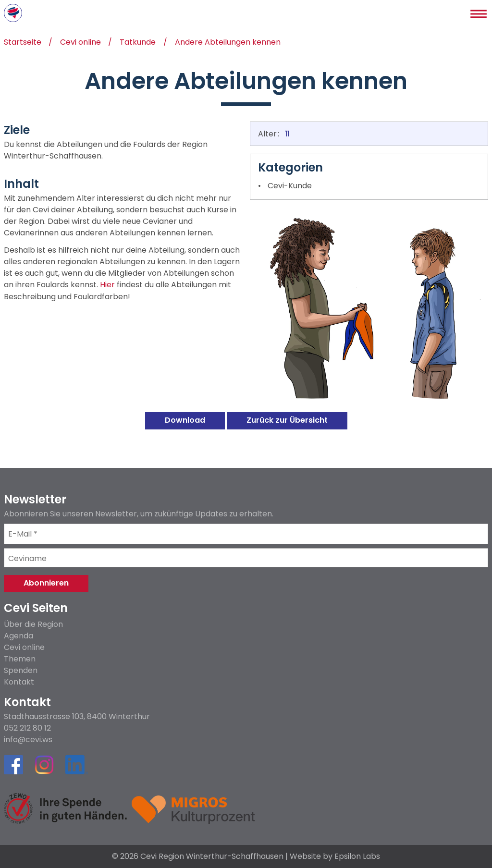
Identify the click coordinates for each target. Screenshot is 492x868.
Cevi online (80, 43)
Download (185, 420)
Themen (20, 659)
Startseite (23, 43)
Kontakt (19, 682)
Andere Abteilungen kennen (228, 43)
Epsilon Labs (357, 856)
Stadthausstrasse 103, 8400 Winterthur (77, 717)
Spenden (21, 670)
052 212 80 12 (27, 728)
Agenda (18, 636)
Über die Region (33, 624)
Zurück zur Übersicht (287, 420)
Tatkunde (138, 43)
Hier (107, 286)
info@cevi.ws (28, 740)
